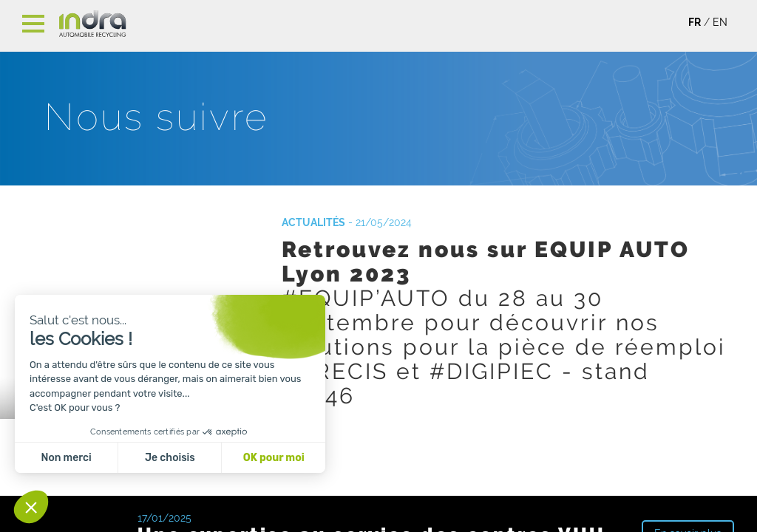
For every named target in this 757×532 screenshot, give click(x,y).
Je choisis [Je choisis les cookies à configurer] (170, 458)
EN (720, 22)
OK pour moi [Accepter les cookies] (274, 458)
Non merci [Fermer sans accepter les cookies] (66, 458)
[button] (31, 507)
